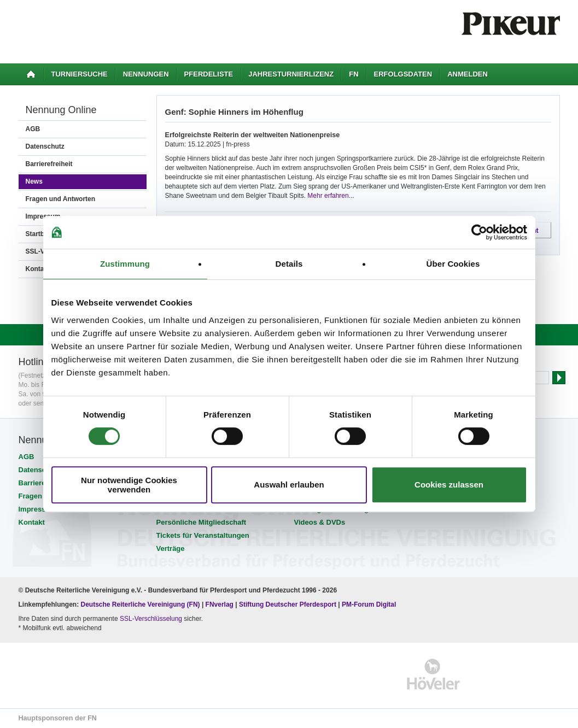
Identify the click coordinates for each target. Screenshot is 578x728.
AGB (33, 129)
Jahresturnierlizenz (291, 74)
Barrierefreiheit (49, 164)
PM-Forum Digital (369, 604)
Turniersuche (80, 74)
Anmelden (468, 74)
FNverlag (221, 604)
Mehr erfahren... (331, 196)
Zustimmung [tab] (125, 264)
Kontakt (32, 522)
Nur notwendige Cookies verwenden (129, 485)
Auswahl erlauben (289, 485)
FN (354, 74)
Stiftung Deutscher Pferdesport (288, 604)
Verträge (171, 548)
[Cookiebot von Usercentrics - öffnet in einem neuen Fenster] (479, 232)
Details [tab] (289, 264)
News (34, 181)
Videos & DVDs (320, 522)
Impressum (37, 509)
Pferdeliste (209, 74)
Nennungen (146, 74)
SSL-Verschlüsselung (151, 619)
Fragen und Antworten (61, 199)
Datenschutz (45, 146)
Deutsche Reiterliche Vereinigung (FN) (141, 604)
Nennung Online (61, 110)
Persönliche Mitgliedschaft (202, 522)
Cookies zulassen (449, 485)
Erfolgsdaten (403, 74)
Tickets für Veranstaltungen (203, 535)
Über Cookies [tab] (453, 264)
